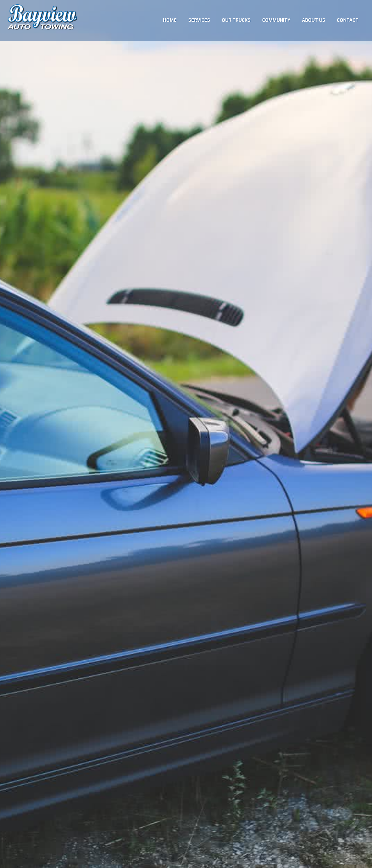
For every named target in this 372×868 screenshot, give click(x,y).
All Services (209, 451)
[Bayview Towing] (42, 20)
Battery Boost (163, 451)
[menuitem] (170, 20)
